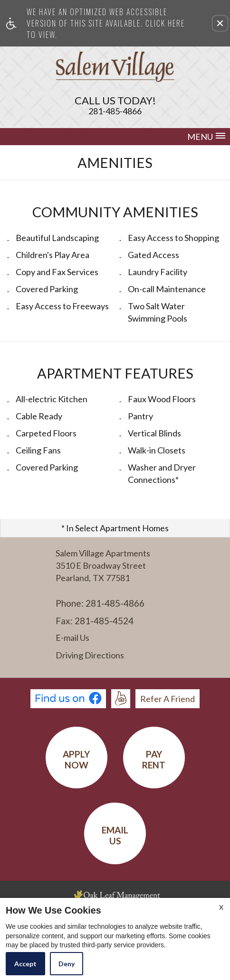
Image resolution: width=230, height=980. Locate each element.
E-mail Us (72, 638)
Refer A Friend (168, 699)
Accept (25, 964)
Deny (67, 964)
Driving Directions (90, 656)
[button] (220, 23)
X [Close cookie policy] (221, 907)
